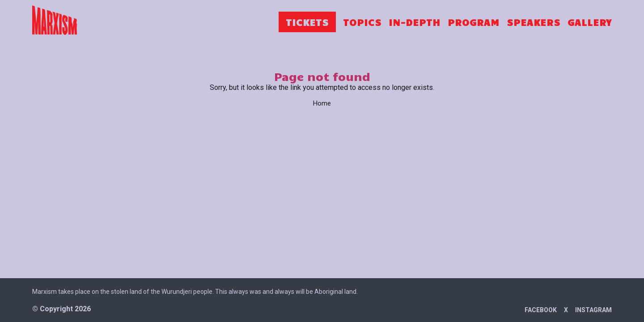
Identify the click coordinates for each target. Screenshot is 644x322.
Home (322, 103)
